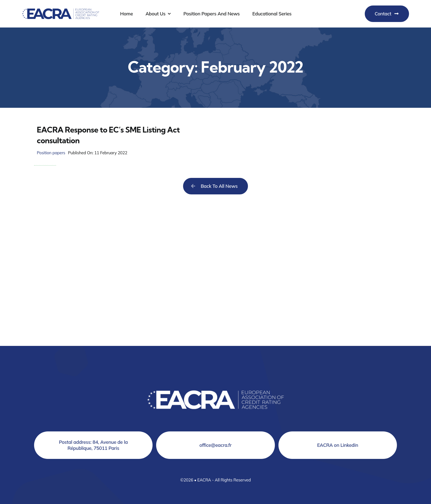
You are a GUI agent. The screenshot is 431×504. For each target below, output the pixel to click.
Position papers (51, 153)
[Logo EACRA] (61, 7)
